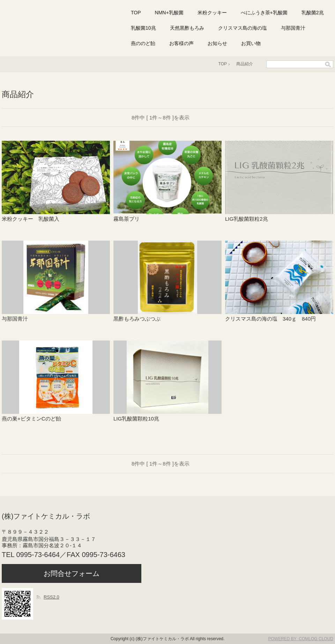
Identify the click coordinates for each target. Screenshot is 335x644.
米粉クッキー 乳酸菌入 (31, 219)
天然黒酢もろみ (187, 28)
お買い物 (251, 43)
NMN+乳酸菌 (169, 13)
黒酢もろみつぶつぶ (140, 319)
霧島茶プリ (126, 219)
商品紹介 (245, 64)
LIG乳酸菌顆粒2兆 (247, 219)
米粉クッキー (212, 13)
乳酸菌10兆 (143, 28)
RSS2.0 (51, 597)
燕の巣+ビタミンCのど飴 (34, 419)
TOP (136, 13)
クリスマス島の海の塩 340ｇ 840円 (270, 319)
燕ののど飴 (143, 43)
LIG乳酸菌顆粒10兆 (139, 419)
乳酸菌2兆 (313, 13)
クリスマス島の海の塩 (243, 28)
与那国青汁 (293, 28)
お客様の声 (181, 43)
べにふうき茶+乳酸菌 (264, 13)
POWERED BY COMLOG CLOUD (301, 639)
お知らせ (217, 43)
